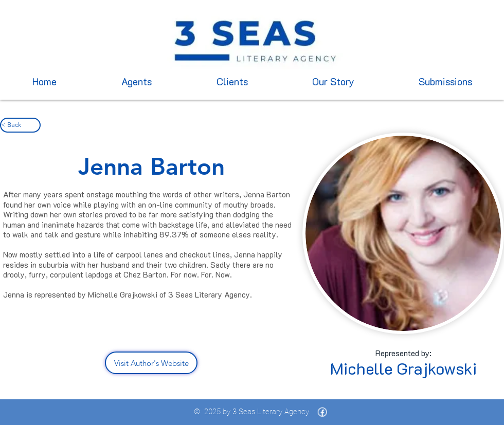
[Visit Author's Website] (151, 363)
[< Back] (20, 125)
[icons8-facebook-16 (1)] (322, 412)
